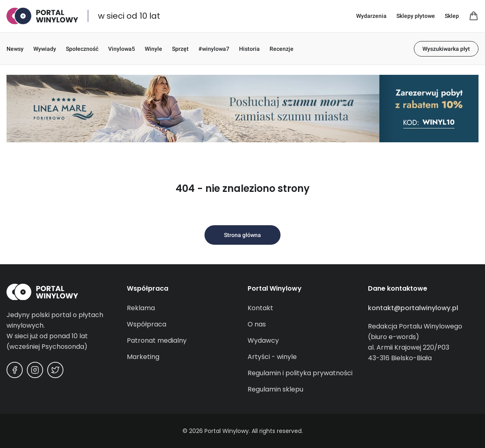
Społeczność (82, 49)
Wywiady (45, 49)
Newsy (15, 49)
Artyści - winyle (272, 357)
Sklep (452, 16)
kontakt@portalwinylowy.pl (413, 308)
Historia (249, 49)
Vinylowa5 (122, 49)
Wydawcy (263, 340)
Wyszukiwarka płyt (446, 49)
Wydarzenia (371, 16)
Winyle (153, 49)
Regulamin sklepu (275, 389)
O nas (257, 324)
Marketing (143, 357)
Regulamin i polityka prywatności (300, 373)
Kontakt (260, 308)
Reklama (141, 308)
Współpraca (147, 324)
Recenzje (282, 49)
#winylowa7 (214, 49)
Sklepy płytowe (416, 16)
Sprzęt (180, 49)
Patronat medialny (157, 340)
